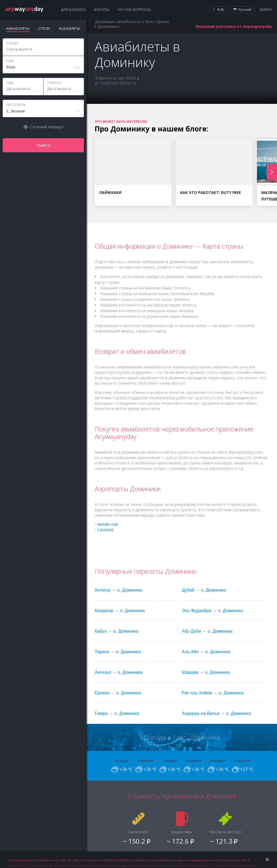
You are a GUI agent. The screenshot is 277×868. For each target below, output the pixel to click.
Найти (43, 145)
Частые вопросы (134, 10)
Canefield (105, 530)
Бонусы (102, 10)
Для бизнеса (73, 10)
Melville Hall (107, 524)
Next (272, 172)
